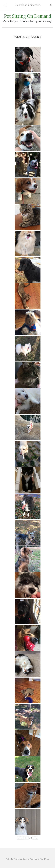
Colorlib (26, 859)
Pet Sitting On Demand (28, 16)
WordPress (45, 859)
